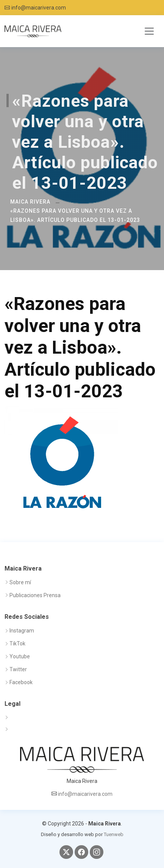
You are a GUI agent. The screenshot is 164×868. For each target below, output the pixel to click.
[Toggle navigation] (149, 31)
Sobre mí (20, 582)
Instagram (22, 631)
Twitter (18, 669)
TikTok (17, 643)
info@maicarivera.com (39, 8)
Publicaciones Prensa (35, 595)
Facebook (21, 682)
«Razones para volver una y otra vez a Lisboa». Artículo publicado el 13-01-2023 (75, 215)
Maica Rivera (30, 202)
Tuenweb (114, 834)
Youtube (20, 656)
